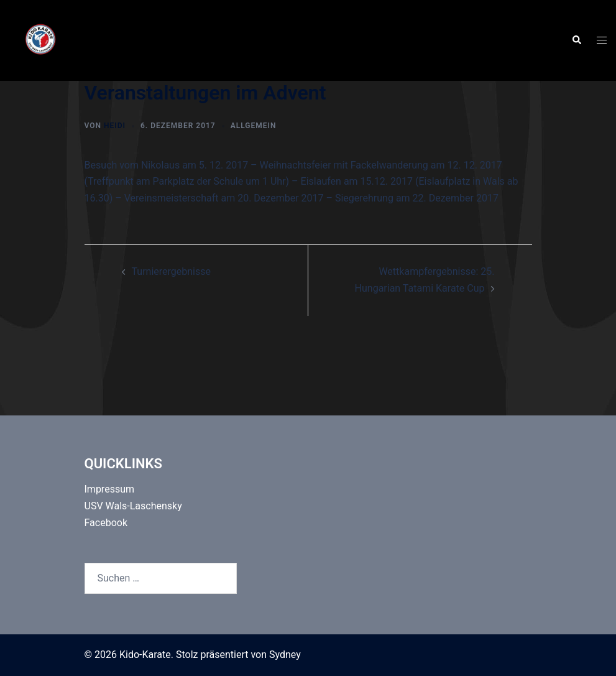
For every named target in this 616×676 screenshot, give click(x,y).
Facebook (106, 523)
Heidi (115, 126)
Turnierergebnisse (171, 271)
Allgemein (254, 126)
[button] (576, 40)
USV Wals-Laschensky (133, 506)
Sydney (285, 655)
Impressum (110, 489)
